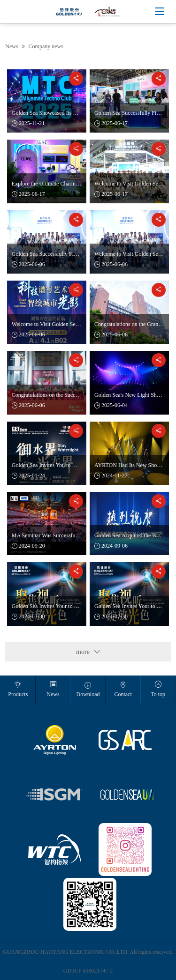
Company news (46, 46)
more (88, 652)
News (11, 46)
